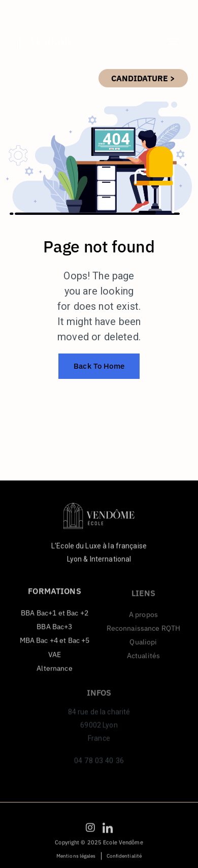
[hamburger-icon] (173, 42)
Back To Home (99, 366)
